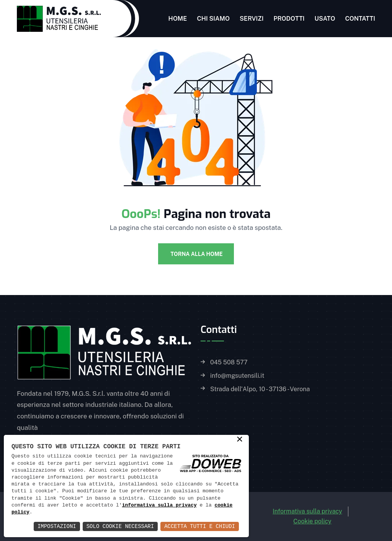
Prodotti (289, 19)
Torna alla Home (196, 254)
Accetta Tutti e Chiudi (200, 526)
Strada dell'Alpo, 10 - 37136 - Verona (260, 389)
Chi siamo (213, 19)
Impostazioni (57, 526)
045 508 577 (229, 362)
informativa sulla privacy (159, 505)
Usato (325, 19)
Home (178, 19)
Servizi (252, 19)
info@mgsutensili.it (237, 376)
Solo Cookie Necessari (120, 526)
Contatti (360, 19)
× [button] (240, 440)
